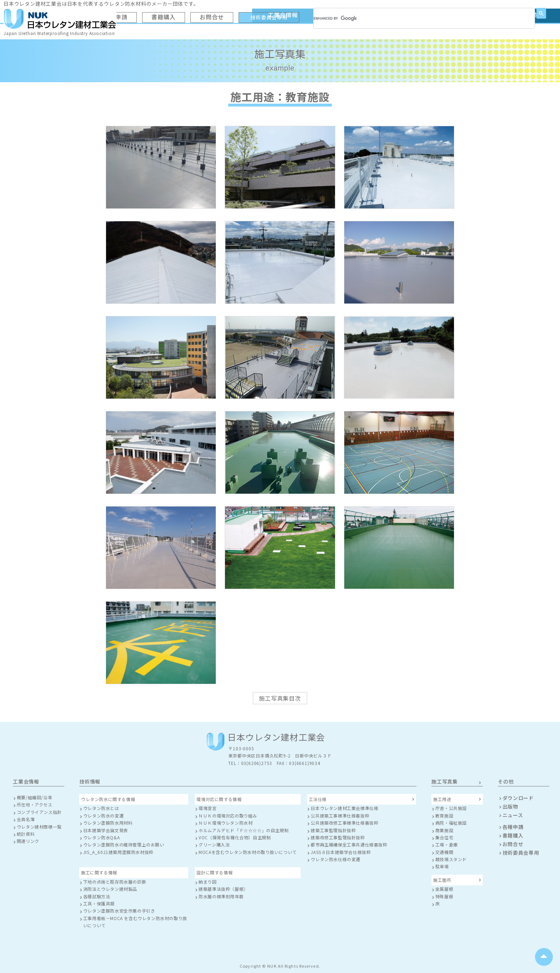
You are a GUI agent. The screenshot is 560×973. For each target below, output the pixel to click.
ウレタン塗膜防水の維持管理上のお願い (124, 844)
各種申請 (513, 827)
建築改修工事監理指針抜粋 (338, 837)
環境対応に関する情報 (219, 799)
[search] (335, 18)
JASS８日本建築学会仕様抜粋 (341, 852)
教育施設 (444, 816)
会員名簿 (26, 819)
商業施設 (444, 830)
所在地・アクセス (35, 804)
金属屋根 (444, 889)
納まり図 (207, 882)
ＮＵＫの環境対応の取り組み (228, 816)
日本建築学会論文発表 (106, 830)
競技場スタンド (451, 859)
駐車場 (442, 866)
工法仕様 (318, 799)
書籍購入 (513, 835)
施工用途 (442, 799)
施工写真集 (445, 781)
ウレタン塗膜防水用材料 (108, 823)
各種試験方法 (97, 896)
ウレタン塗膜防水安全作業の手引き (119, 911)
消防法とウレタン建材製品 (110, 889)
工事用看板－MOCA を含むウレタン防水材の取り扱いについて (135, 922)
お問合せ (513, 844)
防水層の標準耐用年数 (221, 896)
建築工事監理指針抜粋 (333, 830)
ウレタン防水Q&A (101, 837)
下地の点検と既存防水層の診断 (115, 882)
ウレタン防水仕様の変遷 (336, 859)
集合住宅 (444, 837)
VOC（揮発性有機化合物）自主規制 (235, 837)
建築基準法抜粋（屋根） (223, 889)
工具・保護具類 (99, 903)
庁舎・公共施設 (451, 808)
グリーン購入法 (214, 844)
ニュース (513, 815)
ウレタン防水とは (101, 808)
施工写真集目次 (280, 698)
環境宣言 (207, 808)
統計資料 (26, 834)
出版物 (510, 806)
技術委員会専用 (521, 853)
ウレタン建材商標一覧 (39, 827)
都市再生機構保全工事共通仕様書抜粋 (349, 844)
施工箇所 (442, 880)
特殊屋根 (444, 896)
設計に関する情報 (214, 872)
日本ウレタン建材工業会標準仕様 (344, 808)
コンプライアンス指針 (39, 812)
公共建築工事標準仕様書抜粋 (340, 816)
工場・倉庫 (447, 844)
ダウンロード (518, 798)
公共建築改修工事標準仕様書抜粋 (344, 823)
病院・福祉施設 (451, 823)
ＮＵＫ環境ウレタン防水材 (226, 823)
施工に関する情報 (99, 872)
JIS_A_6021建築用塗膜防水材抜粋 (118, 852)
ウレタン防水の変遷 (103, 816)
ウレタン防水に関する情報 (108, 799)
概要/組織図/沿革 (34, 797)
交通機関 (444, 852)
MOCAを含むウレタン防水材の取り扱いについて (248, 852)
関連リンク (28, 841)
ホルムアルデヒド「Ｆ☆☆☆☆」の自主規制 (244, 830)
